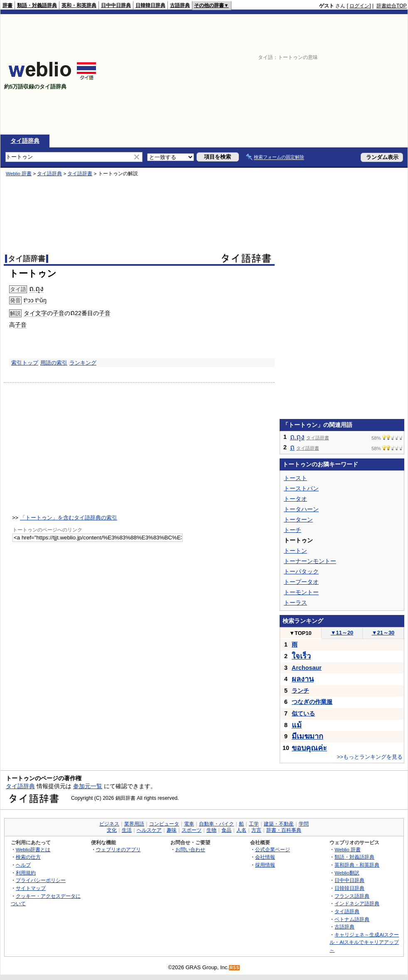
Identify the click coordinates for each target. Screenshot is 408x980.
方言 (256, 830)
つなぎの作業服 (312, 702)
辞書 (7, 5)
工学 (254, 824)
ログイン (359, 6)
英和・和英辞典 (79, 5)
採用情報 (265, 865)
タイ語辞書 (80, 174)
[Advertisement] (288, 74)
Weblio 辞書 (19, 174)
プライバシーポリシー (41, 880)
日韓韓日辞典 (150, 5)
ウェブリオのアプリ (118, 849)
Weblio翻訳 (347, 873)
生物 (211, 830)
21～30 (383, 633)
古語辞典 (180, 5)
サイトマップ (31, 888)
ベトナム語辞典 (352, 919)
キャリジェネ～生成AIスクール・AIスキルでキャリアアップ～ (364, 942)
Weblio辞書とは (33, 849)
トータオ (295, 499)
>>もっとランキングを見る (370, 757)
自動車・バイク (216, 824)
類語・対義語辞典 (37, 5)
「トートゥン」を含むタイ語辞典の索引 (69, 518)
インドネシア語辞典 (357, 903)
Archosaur (307, 668)
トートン (295, 551)
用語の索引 (54, 363)
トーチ (292, 530)
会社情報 (265, 857)
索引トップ (25, 363)
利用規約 (26, 873)
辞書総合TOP (392, 6)
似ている (303, 713)
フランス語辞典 (352, 896)
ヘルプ (23, 865)
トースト (295, 478)
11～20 (342, 633)
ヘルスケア (149, 830)
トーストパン (301, 488)
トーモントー (301, 592)
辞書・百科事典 (284, 830)
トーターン (298, 519)
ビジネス (109, 824)
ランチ (300, 691)
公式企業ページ (273, 849)
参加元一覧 (88, 786)
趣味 (172, 830)
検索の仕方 (28, 857)
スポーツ (192, 830)
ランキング (83, 363)
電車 (189, 824)
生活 (127, 830)
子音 (59, 313)
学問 (304, 824)
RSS (235, 968)
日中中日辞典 (116, 5)
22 (78, 313)
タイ (29, 313)
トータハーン (301, 509)
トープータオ (301, 582)
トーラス (295, 603)
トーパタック (301, 571)
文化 (112, 830)
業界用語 (134, 824)
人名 (241, 830)
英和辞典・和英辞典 (357, 865)
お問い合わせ (190, 849)
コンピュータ (164, 824)
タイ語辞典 (25, 141)
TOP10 (300, 633)
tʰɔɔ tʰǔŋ (35, 300)
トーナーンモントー (310, 561)
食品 (226, 830)
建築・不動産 (279, 824)
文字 (41, 313)
